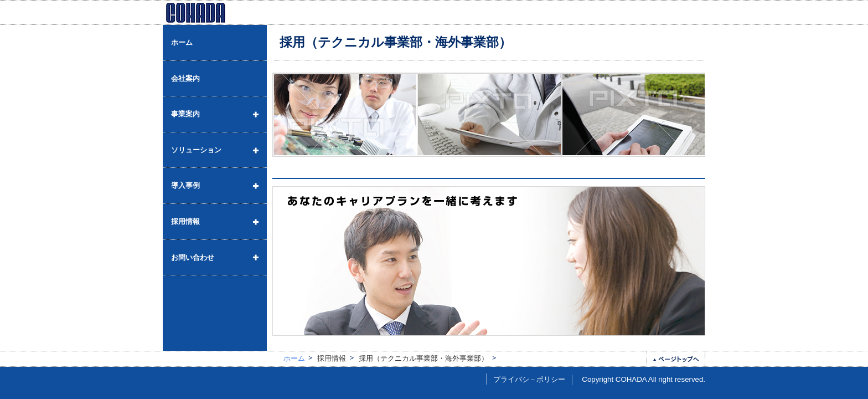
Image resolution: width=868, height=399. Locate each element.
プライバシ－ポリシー (529, 379)
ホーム (294, 358)
